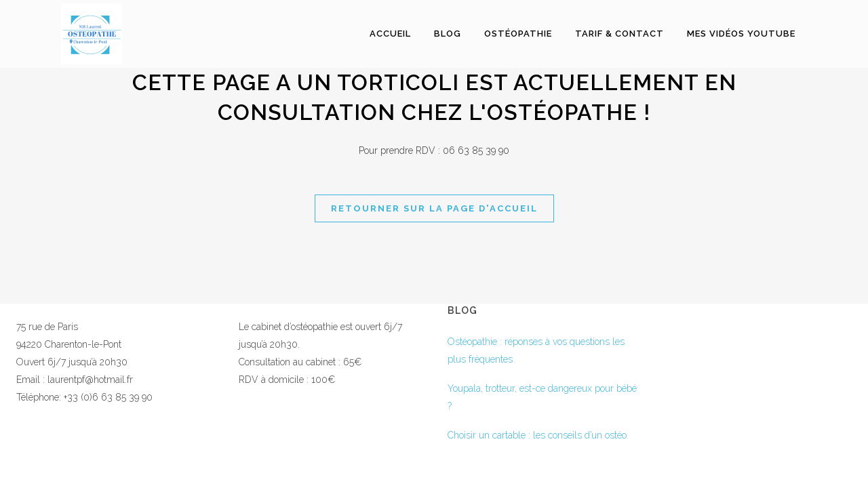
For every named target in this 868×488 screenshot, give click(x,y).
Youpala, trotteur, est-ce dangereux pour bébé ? (542, 397)
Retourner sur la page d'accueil (434, 208)
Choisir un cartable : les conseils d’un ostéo (537, 435)
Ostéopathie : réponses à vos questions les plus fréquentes (536, 350)
